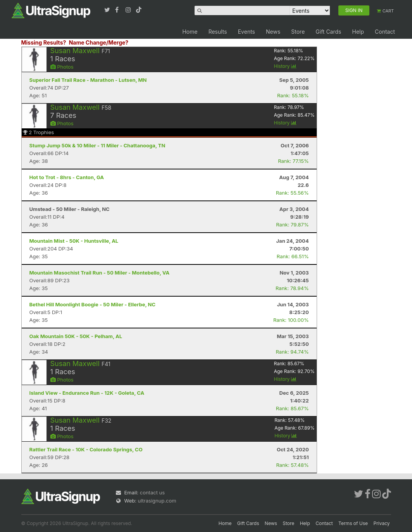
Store (298, 32)
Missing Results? (44, 42)
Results (218, 32)
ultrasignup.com (157, 501)
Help (358, 32)
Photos (62, 67)
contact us (152, 492)
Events (247, 32)
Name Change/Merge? (99, 42)
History (285, 66)
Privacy (382, 523)
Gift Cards (328, 32)
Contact (385, 32)
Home (190, 32)
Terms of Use (353, 523)
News (273, 32)
